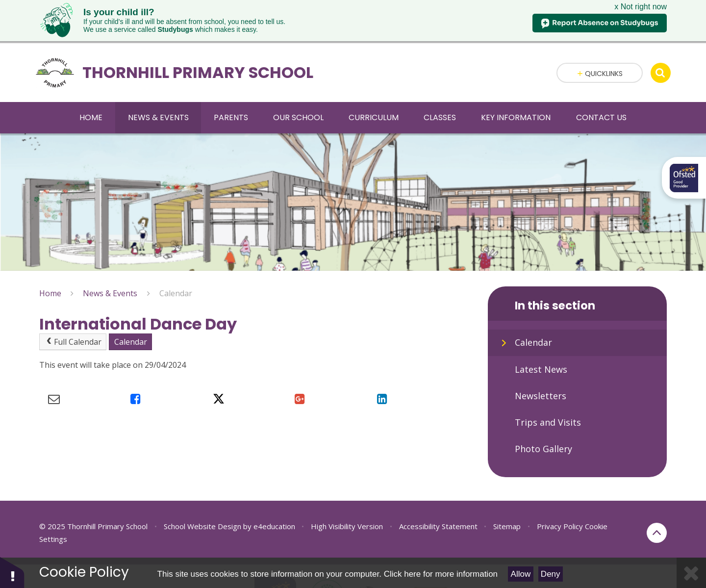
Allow (521, 574)
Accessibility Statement (438, 516)
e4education (274, 516)
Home (50, 283)
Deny (551, 574)
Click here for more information (441, 574)
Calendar (176, 283)
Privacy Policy (560, 516)
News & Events (110, 283)
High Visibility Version (347, 516)
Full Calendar (73, 332)
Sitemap (507, 516)
